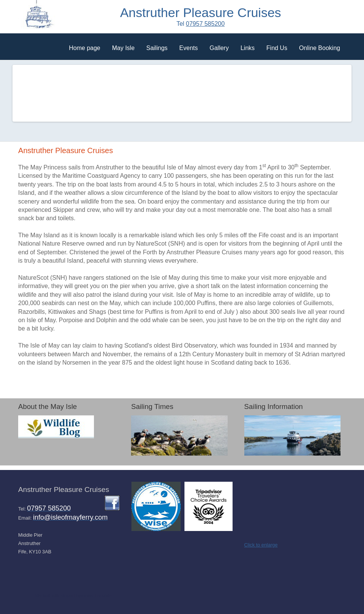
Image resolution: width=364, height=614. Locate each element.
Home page (85, 48)
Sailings (157, 48)
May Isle (123, 48)
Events (188, 48)
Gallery (219, 48)
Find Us (277, 48)
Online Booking (319, 48)
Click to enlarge (261, 545)
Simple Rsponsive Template (86, 595)
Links (248, 48)
